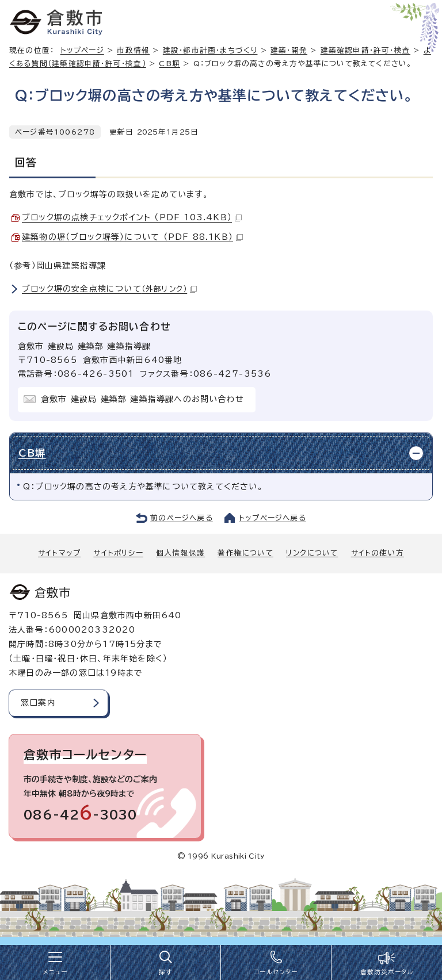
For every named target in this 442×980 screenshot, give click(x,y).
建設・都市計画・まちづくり (210, 50)
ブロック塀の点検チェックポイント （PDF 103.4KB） (132, 217)
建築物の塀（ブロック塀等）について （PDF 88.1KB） (132, 237)
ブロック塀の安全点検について (109, 289)
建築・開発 (289, 50)
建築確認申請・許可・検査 (365, 50)
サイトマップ (59, 553)
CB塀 (169, 64)
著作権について (245, 553)
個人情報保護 (180, 553)
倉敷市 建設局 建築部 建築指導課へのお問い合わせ (142, 399)
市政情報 (133, 50)
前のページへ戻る (182, 518)
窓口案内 (38, 703)
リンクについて (312, 553)
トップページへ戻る (273, 518)
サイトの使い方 (378, 553)
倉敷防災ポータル (387, 972)
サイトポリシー (118, 553)
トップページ (82, 50)
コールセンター (276, 972)
